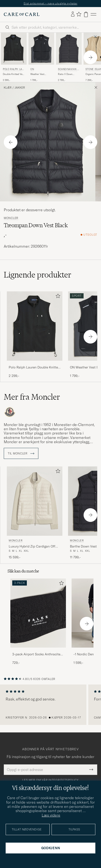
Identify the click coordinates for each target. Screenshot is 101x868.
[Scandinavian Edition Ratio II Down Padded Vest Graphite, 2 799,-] (69, 57)
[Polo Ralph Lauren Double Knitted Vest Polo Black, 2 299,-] (14, 57)
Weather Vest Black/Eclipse (38, 74)
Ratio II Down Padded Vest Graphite (65, 74)
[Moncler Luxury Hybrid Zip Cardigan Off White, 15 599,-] (35, 513)
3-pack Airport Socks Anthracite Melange (36, 654)
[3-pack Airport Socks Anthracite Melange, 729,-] (38, 622)
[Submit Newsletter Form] (91, 770)
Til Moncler (21, 454)
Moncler (11, 218)
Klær (8, 88)
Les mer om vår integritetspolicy (50, 780)
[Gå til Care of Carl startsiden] (22, 14)
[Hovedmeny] (93, 14)
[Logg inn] (73, 14)
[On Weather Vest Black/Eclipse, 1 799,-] (41, 57)
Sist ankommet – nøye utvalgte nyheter (50, 3)
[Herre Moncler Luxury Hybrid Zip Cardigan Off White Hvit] (35, 501)
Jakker (20, 88)
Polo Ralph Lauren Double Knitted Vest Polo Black (34, 368)
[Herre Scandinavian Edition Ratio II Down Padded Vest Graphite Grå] (69, 49)
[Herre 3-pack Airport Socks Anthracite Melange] (38, 613)
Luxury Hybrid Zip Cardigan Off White (32, 547)
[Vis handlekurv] (86, 14)
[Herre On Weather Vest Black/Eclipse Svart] (41, 49)
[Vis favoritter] (79, 14)
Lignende (38, 275)
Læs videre (51, 815)
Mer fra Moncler (32, 397)
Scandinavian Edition (68, 70)
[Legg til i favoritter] (57, 297)
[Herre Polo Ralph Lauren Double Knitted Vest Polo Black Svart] (14, 49)
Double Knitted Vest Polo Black (14, 74)
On (32, 69)
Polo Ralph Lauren (13, 70)
